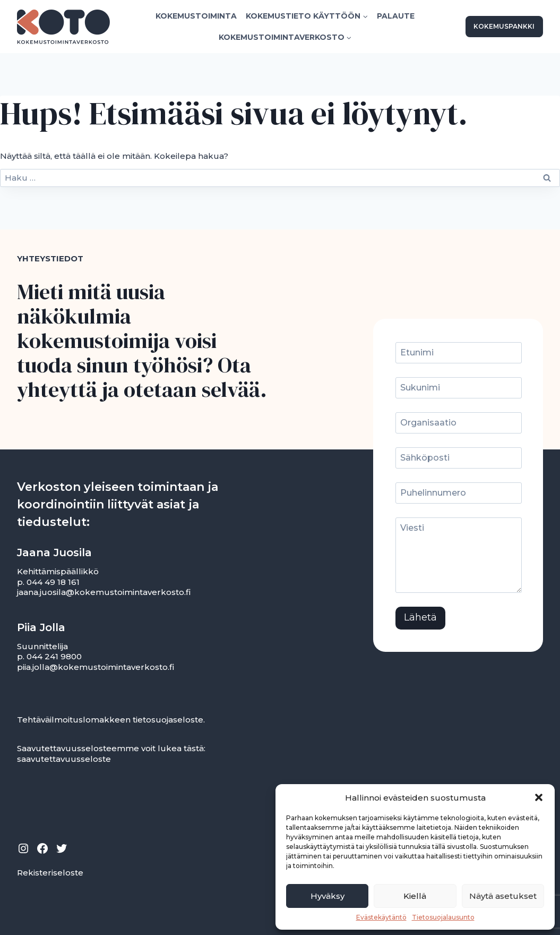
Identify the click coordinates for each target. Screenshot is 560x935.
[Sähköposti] (460, 458)
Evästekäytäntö (381, 917)
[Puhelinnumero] (460, 494)
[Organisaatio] (460, 423)
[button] (539, 797)
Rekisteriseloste (50, 873)
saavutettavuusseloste (64, 759)
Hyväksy (328, 896)
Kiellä (415, 896)
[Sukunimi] (460, 388)
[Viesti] (460, 556)
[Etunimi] (460, 353)
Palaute (396, 16)
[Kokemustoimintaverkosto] (63, 27)
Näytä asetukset (503, 896)
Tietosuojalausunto (443, 917)
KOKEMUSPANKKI (504, 26)
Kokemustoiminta (196, 16)
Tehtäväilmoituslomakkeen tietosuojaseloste (110, 720)
